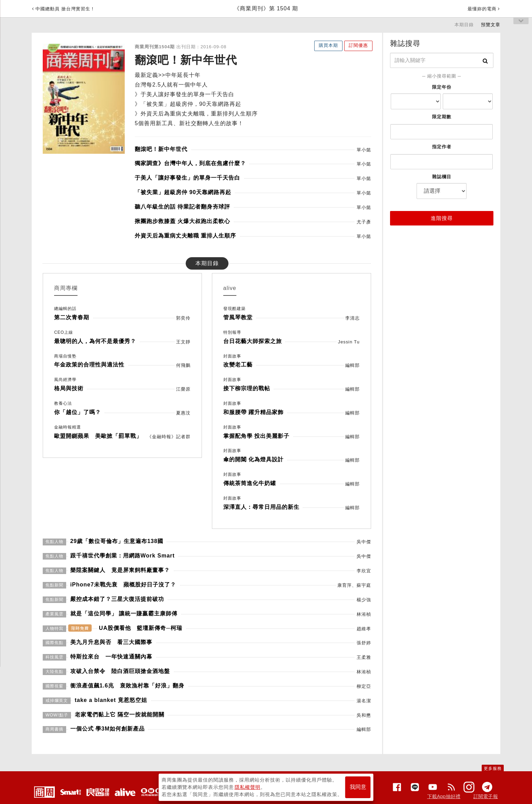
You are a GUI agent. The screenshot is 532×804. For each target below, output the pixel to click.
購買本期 (328, 45)
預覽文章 (491, 25)
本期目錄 (464, 25)
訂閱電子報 (486, 796)
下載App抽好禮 (444, 796)
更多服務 (493, 768)
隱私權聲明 (248, 787)
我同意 (358, 787)
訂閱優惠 (358, 45)
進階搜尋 (442, 218)
